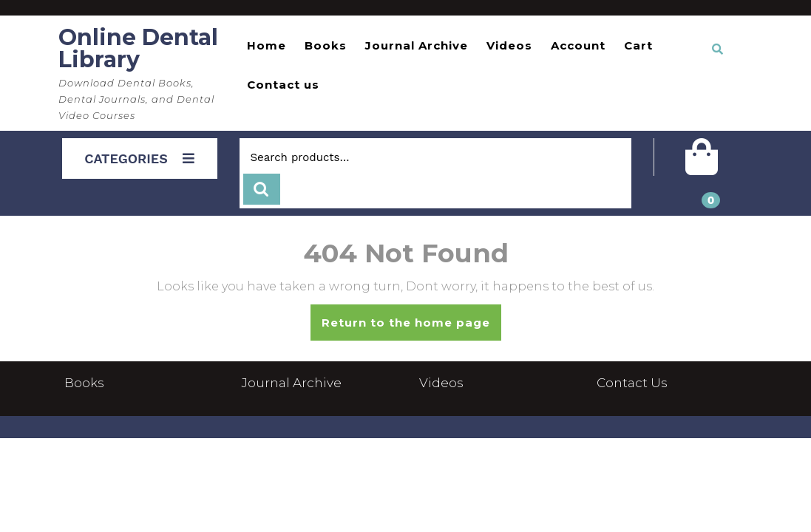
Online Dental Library (138, 48)
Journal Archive (417, 45)
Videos (509, 45)
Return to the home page (411, 327)
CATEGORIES (139, 158)
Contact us (283, 85)
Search (262, 190)
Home (267, 45)
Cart (638, 45)
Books (326, 45)
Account (578, 45)
